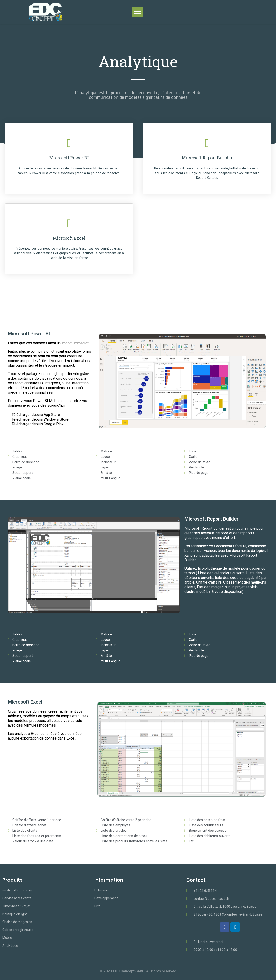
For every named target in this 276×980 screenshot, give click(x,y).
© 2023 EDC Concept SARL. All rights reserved (138, 971)
